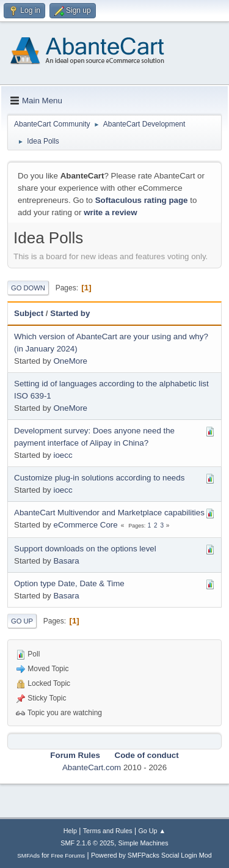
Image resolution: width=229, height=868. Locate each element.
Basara (66, 561)
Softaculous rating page (142, 200)
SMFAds (28, 855)
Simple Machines (144, 843)
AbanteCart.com (92, 767)
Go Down (28, 288)
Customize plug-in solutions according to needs (99, 478)
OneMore (70, 361)
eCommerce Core (85, 525)
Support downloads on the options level (85, 549)
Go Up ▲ (152, 831)
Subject (29, 313)
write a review (110, 212)
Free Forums (68, 855)
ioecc (63, 455)
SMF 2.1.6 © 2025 (87, 843)
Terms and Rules (108, 831)
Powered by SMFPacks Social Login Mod (151, 855)
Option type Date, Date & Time (69, 583)
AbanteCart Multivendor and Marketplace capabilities (109, 513)
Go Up (22, 621)
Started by (70, 313)
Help (70, 831)
